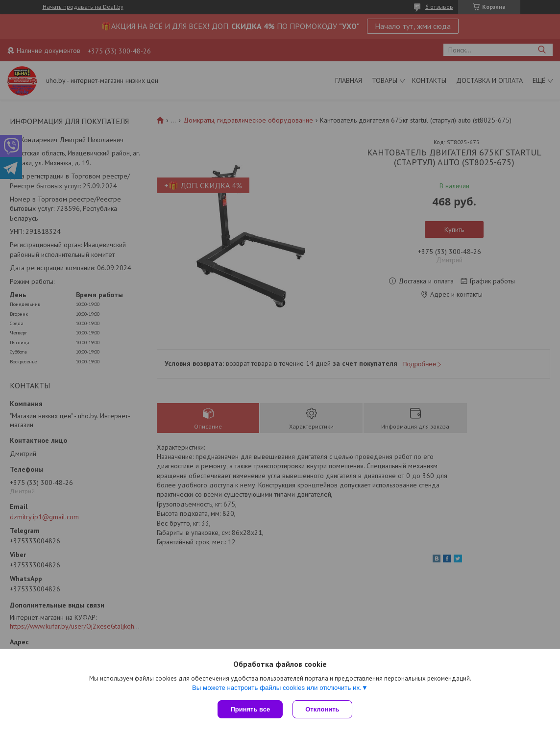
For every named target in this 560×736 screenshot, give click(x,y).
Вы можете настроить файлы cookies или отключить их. (277, 688)
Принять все (250, 709)
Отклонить (322, 709)
